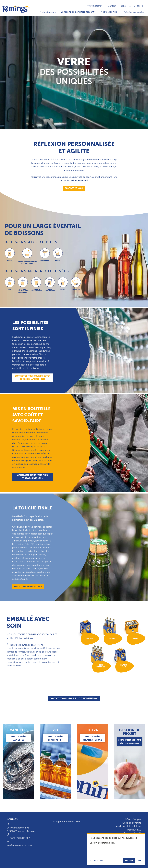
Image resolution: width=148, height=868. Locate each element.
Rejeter (129, 860)
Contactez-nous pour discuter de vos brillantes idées (33, 378)
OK (140, 860)
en (135, 6)
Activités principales (134, 12)
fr (138, 6)
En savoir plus (97, 860)
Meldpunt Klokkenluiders (128, 826)
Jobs (123, 6)
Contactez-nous (74, 188)
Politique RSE (134, 830)
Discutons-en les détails (28, 587)
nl (142, 6)
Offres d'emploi (133, 819)
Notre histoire (94, 6)
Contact (112, 6)
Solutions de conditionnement (77, 12)
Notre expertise (109, 12)
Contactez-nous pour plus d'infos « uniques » (32, 477)
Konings (12, 819)
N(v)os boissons (48, 12)
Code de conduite (132, 823)
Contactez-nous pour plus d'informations (74, 699)
